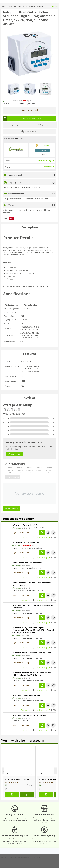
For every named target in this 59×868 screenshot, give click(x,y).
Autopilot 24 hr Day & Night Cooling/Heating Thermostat (33, 606)
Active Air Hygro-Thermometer (27, 563)
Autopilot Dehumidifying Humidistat (29, 715)
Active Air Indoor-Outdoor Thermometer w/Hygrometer (32, 584)
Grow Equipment (15, 6)
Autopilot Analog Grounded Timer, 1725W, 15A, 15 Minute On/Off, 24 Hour (32, 674)
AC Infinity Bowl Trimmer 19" (17, 779)
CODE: (5, 104)
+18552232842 (49, 167)
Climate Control (29, 6)
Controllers (41, 6)
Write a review (35, 101)
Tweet (5, 218)
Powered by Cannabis (32, 858)
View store (42, 150)
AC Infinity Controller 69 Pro (26, 525)
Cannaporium (26, 537)
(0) (28, 101)
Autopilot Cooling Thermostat (26, 695)
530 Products (42, 154)
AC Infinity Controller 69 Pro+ (26, 542)
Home (4, 6)
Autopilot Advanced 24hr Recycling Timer (32, 653)
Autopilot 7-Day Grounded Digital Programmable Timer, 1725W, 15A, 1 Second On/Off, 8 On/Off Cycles (33, 630)
